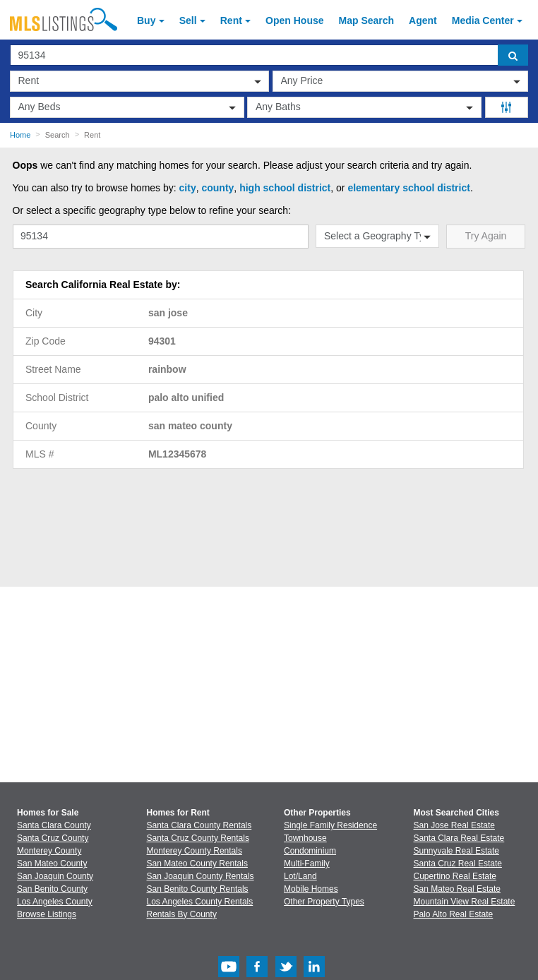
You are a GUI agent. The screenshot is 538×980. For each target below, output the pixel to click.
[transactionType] (139, 81)
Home (20, 135)
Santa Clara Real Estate (459, 838)
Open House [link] (294, 20)
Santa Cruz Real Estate (458, 864)
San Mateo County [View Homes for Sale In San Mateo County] (52, 864)
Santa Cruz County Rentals (198, 838)
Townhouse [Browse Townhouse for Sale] (305, 838)
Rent (231, 20)
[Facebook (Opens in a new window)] (257, 974)
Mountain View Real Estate (465, 902)
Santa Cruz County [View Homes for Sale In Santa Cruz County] (53, 838)
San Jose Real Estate (454, 825)
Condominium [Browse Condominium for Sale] (310, 851)
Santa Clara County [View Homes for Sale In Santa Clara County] (54, 825)
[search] (513, 55)
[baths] (364, 107)
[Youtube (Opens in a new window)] (229, 974)
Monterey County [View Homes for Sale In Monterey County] (49, 851)
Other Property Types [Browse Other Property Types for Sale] (324, 902)
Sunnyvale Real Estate (456, 851)
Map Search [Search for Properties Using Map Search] (367, 20)
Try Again (486, 236)
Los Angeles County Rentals (200, 902)
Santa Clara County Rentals (199, 825)
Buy (146, 20)
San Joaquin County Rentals (201, 876)
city (188, 188)
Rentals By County (182, 914)
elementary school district (409, 188)
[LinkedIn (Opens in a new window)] (314, 974)
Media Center (483, 20)
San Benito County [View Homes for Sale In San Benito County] (52, 889)
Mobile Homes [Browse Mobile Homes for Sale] (311, 889)
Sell (188, 20)
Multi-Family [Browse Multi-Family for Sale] (307, 864)
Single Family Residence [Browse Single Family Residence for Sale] (330, 825)
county (217, 188)
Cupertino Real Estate (455, 876)
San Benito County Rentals (198, 889)
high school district (285, 188)
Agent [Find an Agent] (423, 20)
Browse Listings (47, 914)
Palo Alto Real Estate (454, 914)
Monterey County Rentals (195, 851)
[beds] (127, 107)
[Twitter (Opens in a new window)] (286, 974)
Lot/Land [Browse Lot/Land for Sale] (300, 876)
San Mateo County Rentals (197, 864)
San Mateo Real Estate (457, 889)
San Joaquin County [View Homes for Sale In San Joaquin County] (55, 876)
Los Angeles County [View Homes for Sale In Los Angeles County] (55, 902)
